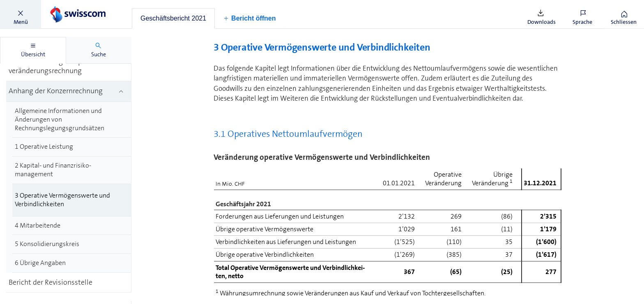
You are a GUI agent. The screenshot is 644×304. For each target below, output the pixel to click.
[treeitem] (69, 67)
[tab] (173, 18)
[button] (21, 14)
